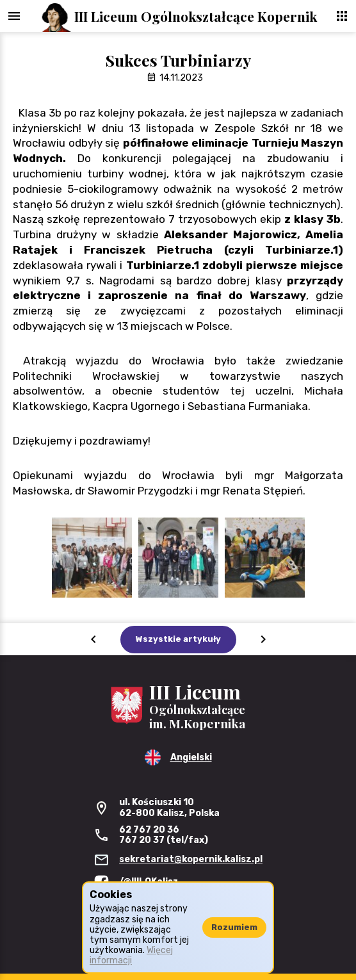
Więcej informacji (131, 955)
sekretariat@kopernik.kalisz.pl (191, 859)
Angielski (191, 757)
